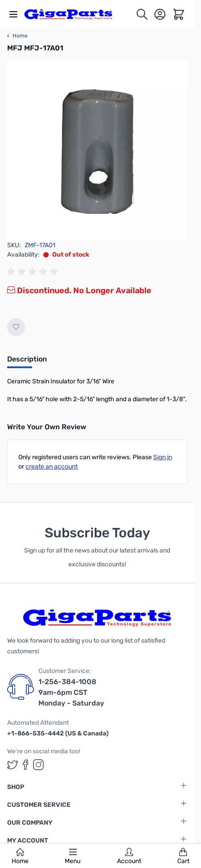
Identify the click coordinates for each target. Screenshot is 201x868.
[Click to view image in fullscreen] (97, 151)
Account (129, 856)
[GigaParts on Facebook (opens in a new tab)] (25, 765)
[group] (34, 272)
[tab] (27, 362)
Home (20, 856)
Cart (183, 856)
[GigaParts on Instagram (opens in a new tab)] (38, 765)
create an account (52, 467)
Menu (73, 856)
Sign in (163, 457)
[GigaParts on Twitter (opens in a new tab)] (13, 765)
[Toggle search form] (142, 14)
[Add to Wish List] (16, 327)
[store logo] (73, 14)
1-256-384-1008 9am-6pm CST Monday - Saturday (71, 692)
